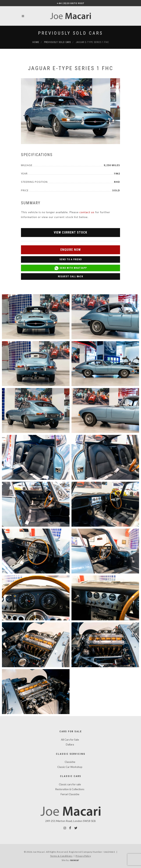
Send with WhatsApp (70, 268)
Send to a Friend (71, 259)
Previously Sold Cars (70, 33)
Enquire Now (71, 250)
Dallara (70, 744)
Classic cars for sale (70, 784)
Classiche (70, 762)
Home (36, 42)
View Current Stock (70, 232)
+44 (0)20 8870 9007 (70, 3)
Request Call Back (70, 276)
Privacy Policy (83, 856)
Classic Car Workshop (70, 767)
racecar (74, 860)
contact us (87, 212)
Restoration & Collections (70, 789)
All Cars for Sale (70, 740)
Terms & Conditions (61, 856)
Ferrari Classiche (70, 794)
